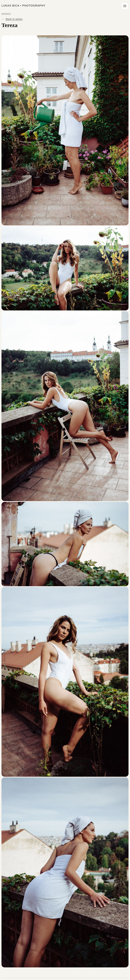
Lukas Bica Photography (23, 6)
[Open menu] (125, 6)
